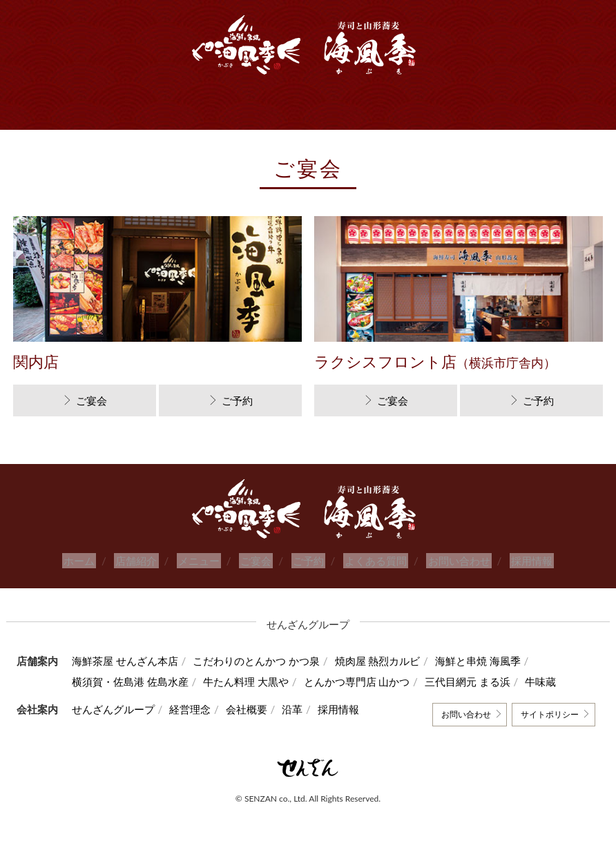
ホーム (93, 561)
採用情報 (518, 561)
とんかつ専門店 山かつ (368, 681)
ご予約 (237, 400)
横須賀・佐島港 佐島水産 (130, 681)
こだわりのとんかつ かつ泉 (262, 661)
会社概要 (258, 709)
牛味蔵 (563, 681)
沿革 (309, 709)
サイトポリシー (547, 714)
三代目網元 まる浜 (485, 681)
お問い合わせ (449, 561)
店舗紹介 (146, 561)
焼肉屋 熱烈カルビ (389, 661)
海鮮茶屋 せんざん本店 (125, 661)
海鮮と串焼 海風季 (495, 661)
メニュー (205, 561)
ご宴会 (92, 400)
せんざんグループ (113, 709)
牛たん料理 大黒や (252, 681)
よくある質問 (369, 561)
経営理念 (196, 709)
